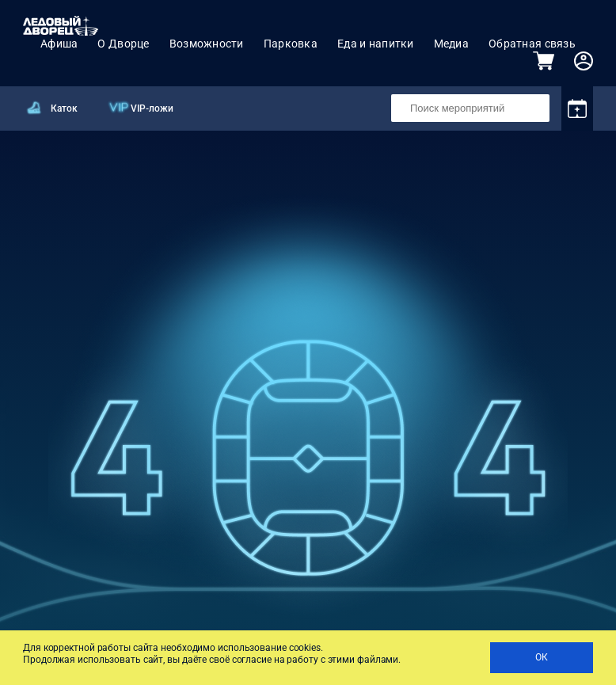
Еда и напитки (376, 44)
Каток (64, 108)
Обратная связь (532, 44)
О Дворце (123, 44)
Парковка (291, 44)
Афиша (59, 44)
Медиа (451, 44)
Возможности (207, 44)
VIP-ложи (152, 108)
